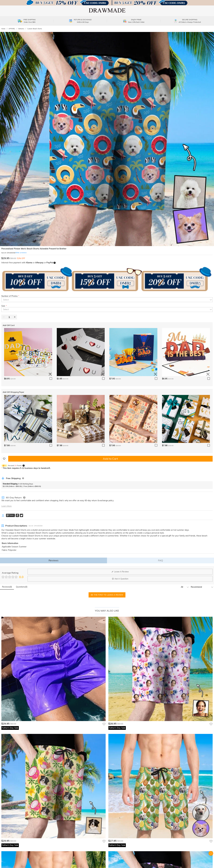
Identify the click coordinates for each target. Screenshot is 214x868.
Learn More (6, 506)
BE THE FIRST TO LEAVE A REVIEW (107, 595)
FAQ (160, 560)
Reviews (53, 560)
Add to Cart (110, 459)
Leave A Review (120, 572)
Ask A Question (120, 579)
